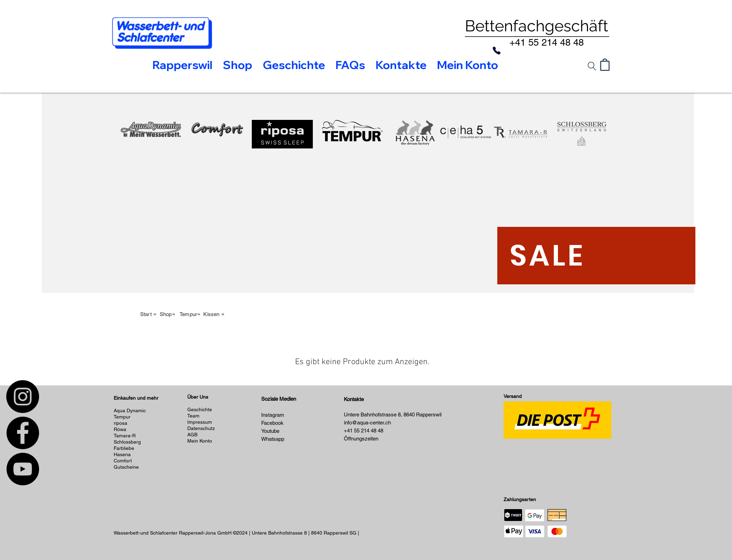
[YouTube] (23, 469)
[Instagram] (23, 397)
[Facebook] (23, 433)
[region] (151, 169)
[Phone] (497, 51)
